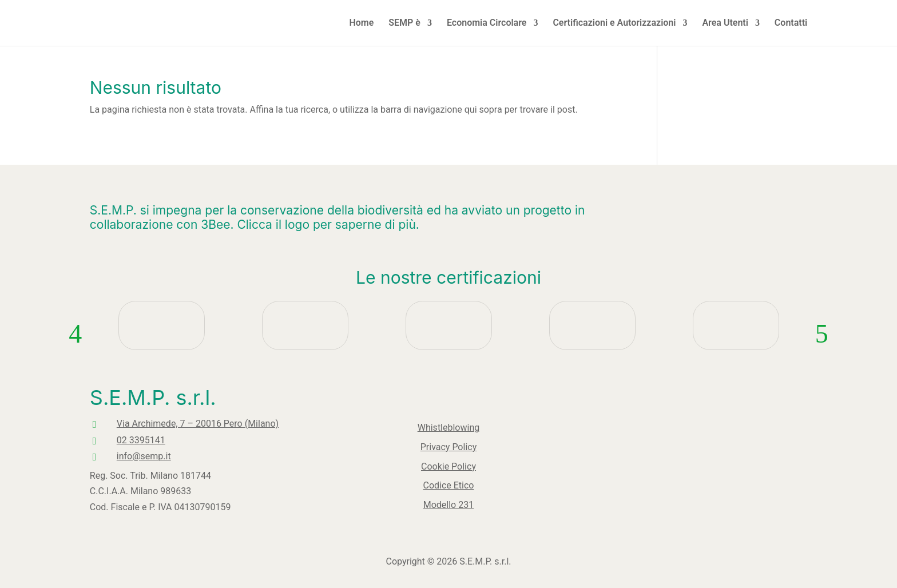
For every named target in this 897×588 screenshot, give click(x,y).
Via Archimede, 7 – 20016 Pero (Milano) (121, 424)
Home (361, 23)
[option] (162, 358)
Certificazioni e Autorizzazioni (614, 23)
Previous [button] (76, 358)
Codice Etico (448, 479)
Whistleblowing (448, 432)
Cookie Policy (449, 463)
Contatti (791, 23)
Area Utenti (725, 23)
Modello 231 (449, 495)
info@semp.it (67, 456)
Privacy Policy (449, 448)
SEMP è (404, 23)
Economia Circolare (487, 23)
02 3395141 (64, 440)
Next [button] (821, 358)
